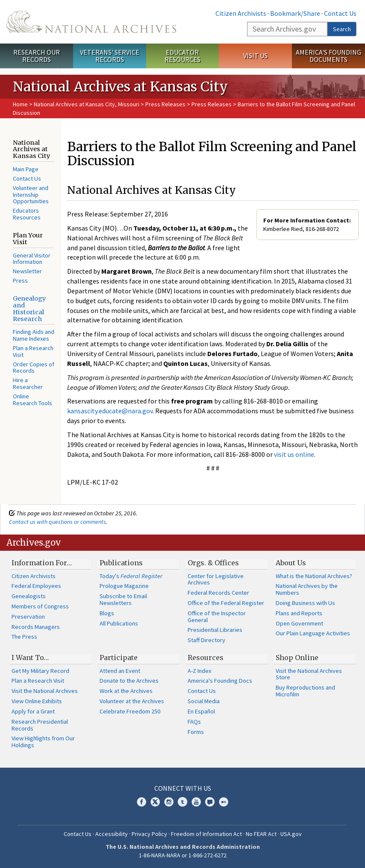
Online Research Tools (32, 400)
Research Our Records (37, 56)
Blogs (107, 613)
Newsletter (27, 271)
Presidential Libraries (215, 630)
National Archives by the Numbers (307, 589)
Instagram (169, 802)
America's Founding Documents (328, 56)
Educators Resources (27, 214)
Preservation (28, 617)
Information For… (42, 563)
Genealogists (29, 596)
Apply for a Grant (33, 711)
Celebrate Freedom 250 (130, 711)
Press (20, 281)
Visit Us (255, 56)
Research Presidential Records (40, 725)
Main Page (26, 169)
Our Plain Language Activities (313, 633)
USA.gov (291, 834)
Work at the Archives (126, 691)
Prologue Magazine (124, 586)
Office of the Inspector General (217, 617)
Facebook (141, 802)
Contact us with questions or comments (57, 522)
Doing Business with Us (305, 603)
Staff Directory (206, 640)
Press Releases (165, 104)
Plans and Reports (299, 613)
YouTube (196, 802)
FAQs (194, 722)
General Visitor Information (32, 259)
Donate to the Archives (129, 681)
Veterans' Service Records (110, 56)
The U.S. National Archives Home (91, 22)
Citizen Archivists (241, 13)
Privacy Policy (149, 834)
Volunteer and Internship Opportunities (31, 195)
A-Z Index (199, 671)
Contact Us (340, 13)
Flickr (224, 802)
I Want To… (30, 658)
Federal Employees (36, 586)
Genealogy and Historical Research (29, 309)
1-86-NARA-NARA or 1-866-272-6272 (183, 855)
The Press (24, 637)
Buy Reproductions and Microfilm (305, 691)
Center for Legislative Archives (216, 579)
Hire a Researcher (28, 383)
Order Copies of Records (34, 368)
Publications (121, 563)
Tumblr (182, 802)
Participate (119, 658)
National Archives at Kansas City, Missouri (87, 104)
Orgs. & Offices (213, 563)
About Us (291, 563)
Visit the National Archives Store (309, 674)
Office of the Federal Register (226, 603)
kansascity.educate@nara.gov (110, 411)
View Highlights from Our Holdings (43, 742)
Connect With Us (183, 788)
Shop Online (297, 658)
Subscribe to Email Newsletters (123, 599)
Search (342, 29)
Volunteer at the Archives (132, 701)
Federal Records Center (218, 593)
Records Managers (36, 627)
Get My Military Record (40, 671)
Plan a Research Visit (33, 351)
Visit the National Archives (45, 691)
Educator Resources (182, 56)
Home (20, 104)
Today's (131, 576)
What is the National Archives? (314, 576)
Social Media (204, 701)
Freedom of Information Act (206, 834)
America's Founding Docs (220, 681)
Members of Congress (40, 606)
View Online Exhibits (37, 701)
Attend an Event (120, 671)
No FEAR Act (261, 834)
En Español (201, 711)
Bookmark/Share (295, 13)
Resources (206, 658)
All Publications (119, 623)
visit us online (294, 454)
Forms (196, 732)
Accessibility (112, 834)
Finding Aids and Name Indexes (34, 335)
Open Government (299, 623)
